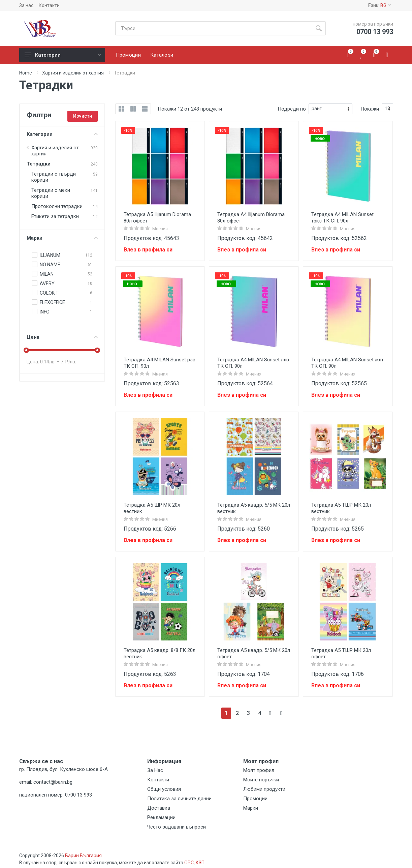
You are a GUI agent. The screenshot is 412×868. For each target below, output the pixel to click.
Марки (62, 238)
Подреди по (292, 109)
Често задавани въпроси (177, 827)
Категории (63, 55)
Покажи (370, 109)
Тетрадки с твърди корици (54, 177)
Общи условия (164, 789)
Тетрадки (39, 164)
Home (26, 73)
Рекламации (161, 817)
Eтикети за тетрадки (55, 216)
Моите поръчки (261, 780)
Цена (62, 337)
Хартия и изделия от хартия (73, 73)
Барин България (83, 856)
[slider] (27, 350)
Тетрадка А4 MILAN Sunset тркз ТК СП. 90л (342, 218)
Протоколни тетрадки (57, 206)
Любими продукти (264, 789)
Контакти (49, 5)
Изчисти (83, 116)
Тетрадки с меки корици (51, 193)
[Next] (271, 713)
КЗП (200, 863)
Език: (379, 5)
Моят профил (259, 770)
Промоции (255, 799)
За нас (26, 5)
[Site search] (213, 28)
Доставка (159, 808)
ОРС (189, 863)
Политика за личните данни (179, 799)
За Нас (155, 770)
